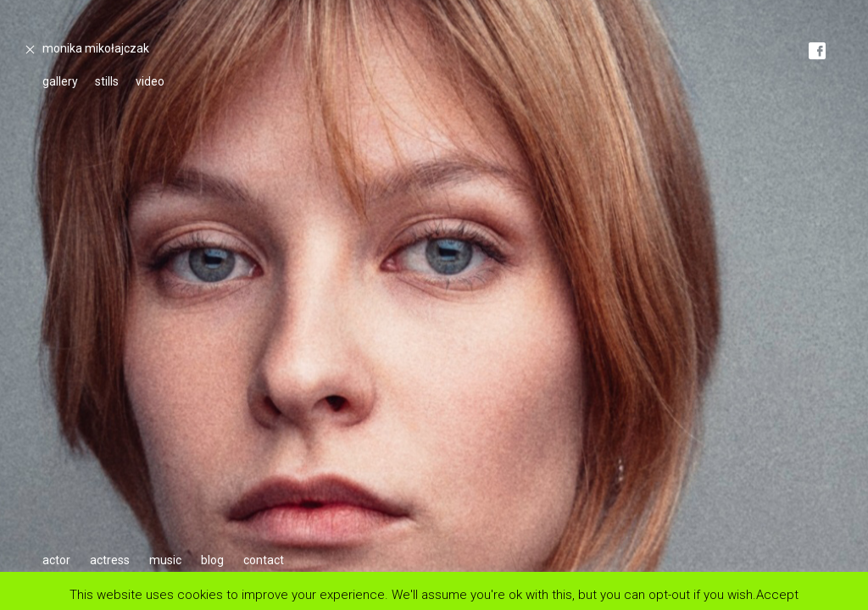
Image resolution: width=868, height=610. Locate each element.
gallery (60, 81)
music (165, 560)
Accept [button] (777, 594)
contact (264, 560)
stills (107, 81)
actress (110, 560)
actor (56, 560)
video (150, 81)
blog (212, 560)
